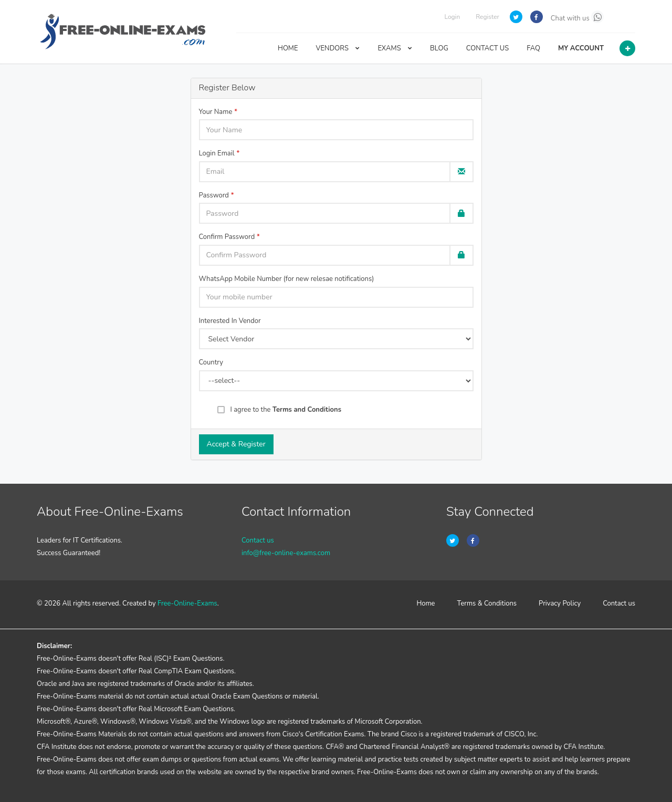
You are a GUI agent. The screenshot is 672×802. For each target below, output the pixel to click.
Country (211, 362)
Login (452, 17)
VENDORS (338, 48)
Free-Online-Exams (187, 603)
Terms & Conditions (487, 603)
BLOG (439, 48)
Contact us (258, 540)
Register (487, 17)
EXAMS (395, 48)
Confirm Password (227, 237)
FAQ (533, 48)
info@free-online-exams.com (286, 553)
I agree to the (286, 410)
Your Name (216, 112)
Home (426, 603)
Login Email (217, 153)
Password (214, 195)
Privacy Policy (560, 603)
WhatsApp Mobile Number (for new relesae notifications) (287, 279)
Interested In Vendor (230, 321)
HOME (288, 48)
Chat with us (577, 17)
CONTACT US (487, 48)
